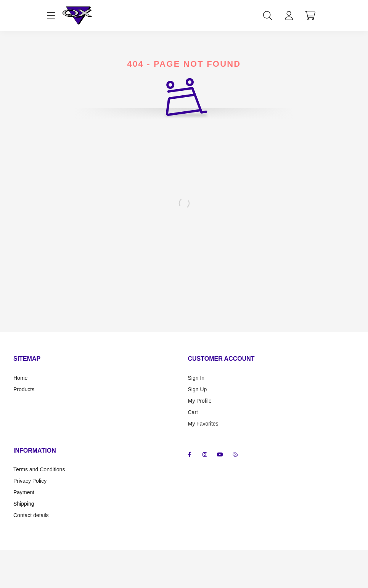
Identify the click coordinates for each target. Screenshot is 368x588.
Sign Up (198, 389)
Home (20, 378)
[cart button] (310, 16)
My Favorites (203, 424)
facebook (190, 455)
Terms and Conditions (39, 469)
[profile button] (289, 16)
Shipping (24, 504)
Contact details (31, 515)
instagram (205, 455)
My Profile (200, 401)
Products (24, 389)
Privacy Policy (30, 481)
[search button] (268, 16)
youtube (220, 455)
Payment (24, 492)
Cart (193, 412)
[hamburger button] (51, 16)
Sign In (196, 378)
